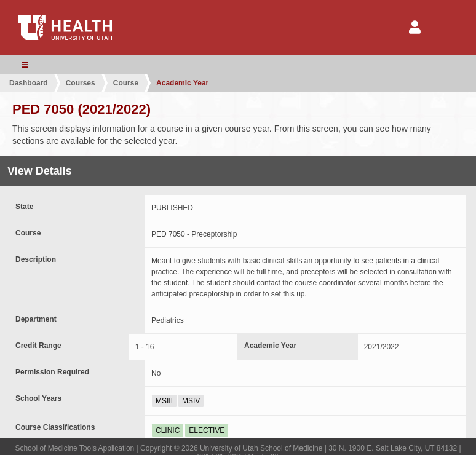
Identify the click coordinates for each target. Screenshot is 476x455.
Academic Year (182, 83)
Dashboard (29, 83)
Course (126, 83)
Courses (81, 83)
